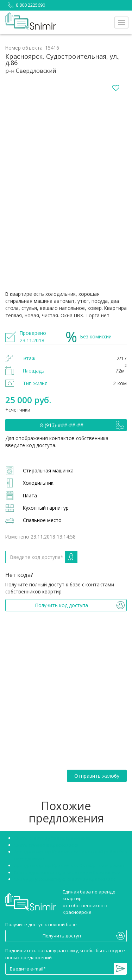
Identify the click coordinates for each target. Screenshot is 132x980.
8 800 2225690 (25, 5)
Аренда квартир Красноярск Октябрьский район (69, 865)
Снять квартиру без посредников (52, 838)
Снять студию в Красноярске (46, 845)
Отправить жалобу (97, 776)
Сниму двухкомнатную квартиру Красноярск (65, 879)
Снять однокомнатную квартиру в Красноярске (68, 872)
